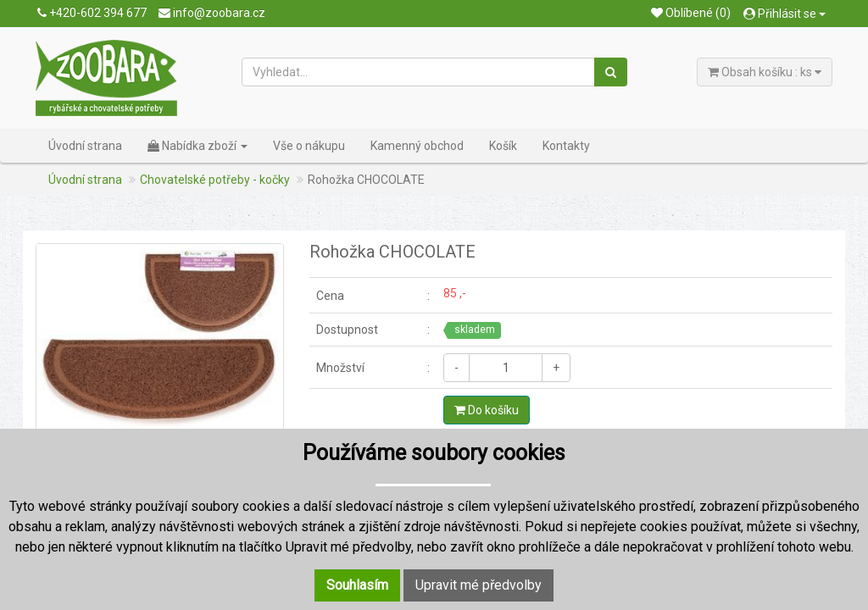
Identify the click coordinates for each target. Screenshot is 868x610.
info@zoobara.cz (212, 13)
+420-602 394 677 (92, 13)
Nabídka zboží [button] (198, 146)
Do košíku (487, 410)
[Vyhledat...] (419, 72)
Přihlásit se (785, 14)
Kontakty (566, 146)
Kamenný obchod (417, 146)
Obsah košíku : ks (765, 72)
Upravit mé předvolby (479, 585)
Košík (503, 146)
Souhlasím (357, 585)
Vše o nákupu (309, 146)
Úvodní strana (85, 146)
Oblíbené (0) (691, 13)
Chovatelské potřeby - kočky (215, 180)
